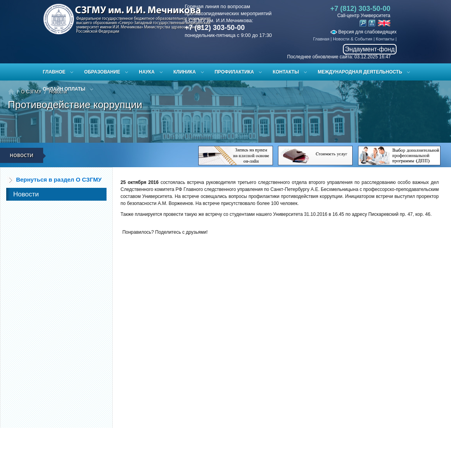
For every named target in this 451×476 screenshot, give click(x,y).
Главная (321, 39)
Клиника (185, 72)
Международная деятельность (360, 72)
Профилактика (234, 72)
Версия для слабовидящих (364, 32)
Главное (54, 72)
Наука (147, 72)
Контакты (385, 39)
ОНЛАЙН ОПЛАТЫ (64, 89)
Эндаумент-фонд (370, 49)
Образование (102, 72)
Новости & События (352, 39)
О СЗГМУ (31, 92)
